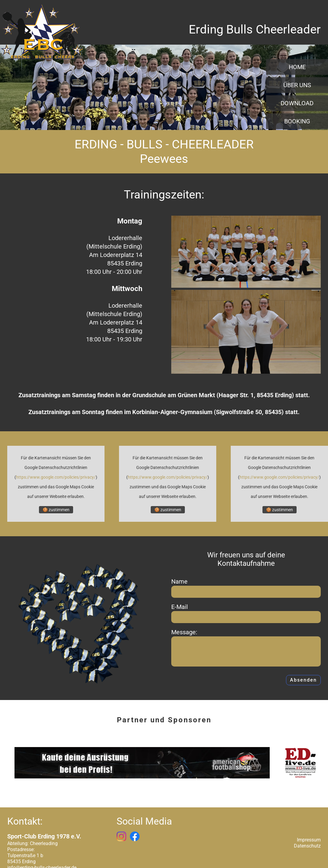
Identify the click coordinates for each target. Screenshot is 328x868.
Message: (184, 632)
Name (179, 581)
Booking (297, 121)
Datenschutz (307, 846)
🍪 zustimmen (56, 510)
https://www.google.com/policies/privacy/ (56, 477)
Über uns (297, 85)
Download (297, 103)
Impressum (309, 840)
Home (297, 67)
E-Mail (180, 607)
